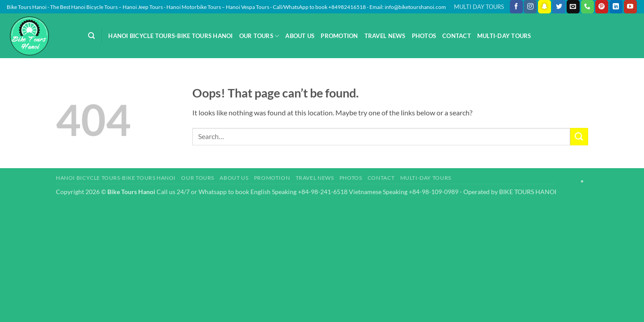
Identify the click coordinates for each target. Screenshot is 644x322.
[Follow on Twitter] (559, 7)
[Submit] (579, 137)
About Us (300, 36)
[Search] (91, 36)
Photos (424, 36)
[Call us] (587, 7)
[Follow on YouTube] (630, 7)
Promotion (339, 36)
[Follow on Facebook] (516, 7)
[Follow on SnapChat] (544, 7)
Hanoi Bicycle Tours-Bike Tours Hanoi (170, 36)
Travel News (385, 36)
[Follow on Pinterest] (602, 7)
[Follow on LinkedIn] (616, 7)
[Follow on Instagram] (530, 7)
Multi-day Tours (504, 36)
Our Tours (259, 36)
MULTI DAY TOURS (479, 7)
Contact (457, 36)
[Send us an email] (573, 7)
